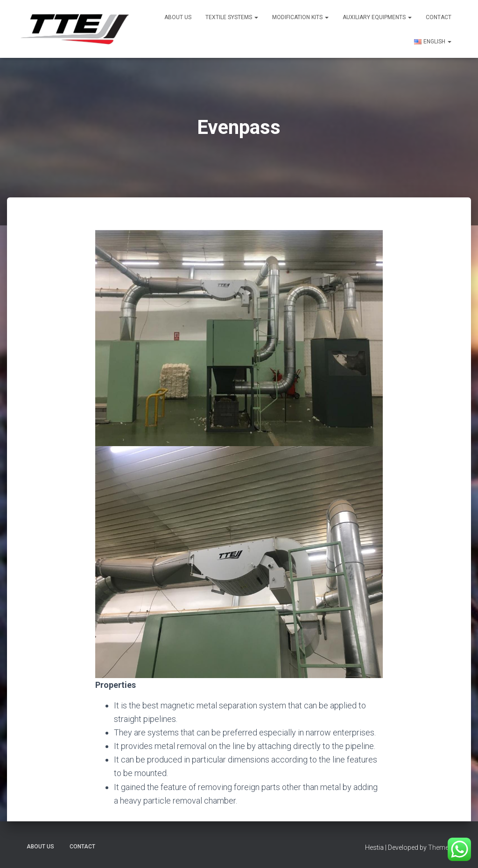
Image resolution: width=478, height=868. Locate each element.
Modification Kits (300, 17)
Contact (439, 17)
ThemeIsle (443, 847)
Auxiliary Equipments (377, 17)
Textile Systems (232, 17)
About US (178, 17)
